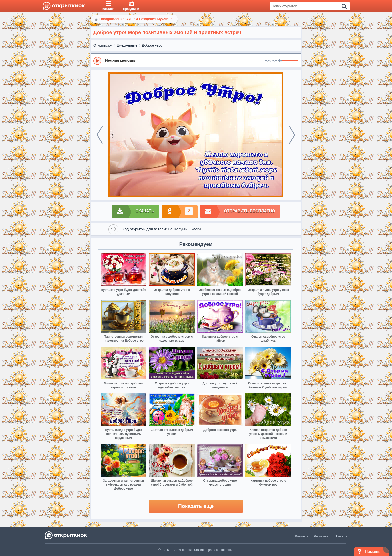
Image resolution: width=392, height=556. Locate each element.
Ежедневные (127, 45)
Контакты (302, 536)
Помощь (341, 536)
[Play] (97, 61)
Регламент (322, 536)
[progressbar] (290, 61)
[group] (196, 61)
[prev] (100, 135)
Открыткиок (103, 45)
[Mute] (280, 61)
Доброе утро (152, 45)
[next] (292, 135)
